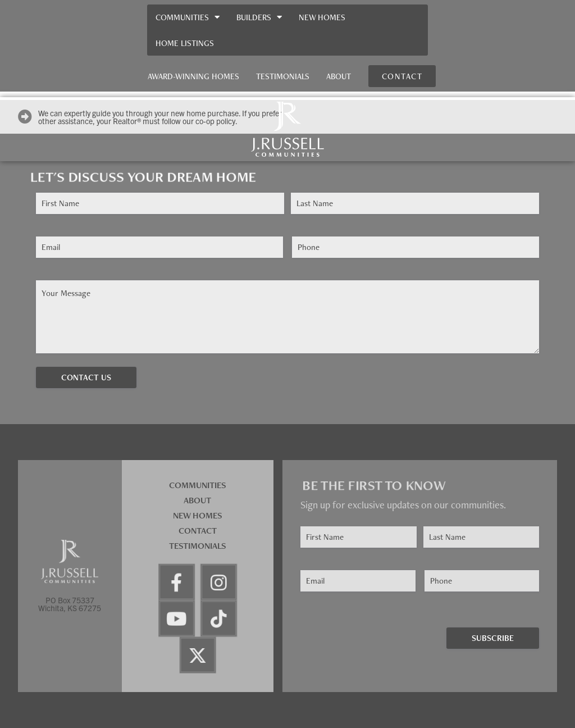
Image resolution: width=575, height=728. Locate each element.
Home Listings (185, 43)
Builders (259, 17)
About (339, 76)
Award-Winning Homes (193, 76)
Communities (188, 17)
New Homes (322, 17)
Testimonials (283, 76)
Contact (198, 531)
